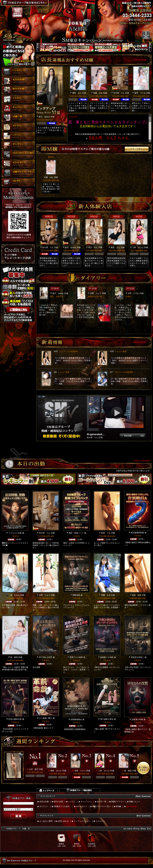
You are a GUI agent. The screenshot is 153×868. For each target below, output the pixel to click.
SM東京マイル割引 (62, 806)
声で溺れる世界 (46, 657)
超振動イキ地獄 (107, 657)
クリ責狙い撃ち (46, 718)
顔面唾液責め (76, 719)
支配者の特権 (137, 719)
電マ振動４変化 (107, 719)
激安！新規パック (76, 533)
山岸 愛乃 (34, 769)
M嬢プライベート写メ (101, 806)
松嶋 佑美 (136, 595)
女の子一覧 (102, 802)
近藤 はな (49, 177)
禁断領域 (76, 595)
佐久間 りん (119, 93)
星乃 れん (93, 247)
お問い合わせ (63, 821)
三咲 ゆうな (138, 247)
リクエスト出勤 (15, 533)
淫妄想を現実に (137, 657)
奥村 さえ (115, 247)
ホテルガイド (82, 806)
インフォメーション (82, 821)
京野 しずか (133, 293)
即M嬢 (118, 806)
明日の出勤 (58, 802)
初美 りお (106, 533)
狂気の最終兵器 (15, 719)
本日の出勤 (44, 802)
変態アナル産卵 (76, 657)
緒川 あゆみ (44, 117)
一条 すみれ (14, 595)
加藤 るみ (98, 93)
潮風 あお (77, 93)
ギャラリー (44, 806)
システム (72, 802)
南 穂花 (14, 657)
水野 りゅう (96, 293)
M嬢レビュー (135, 802)
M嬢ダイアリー (118, 802)
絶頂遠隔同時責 (137, 533)
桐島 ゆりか (56, 771)
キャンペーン (86, 802)
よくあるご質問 (46, 821)
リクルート (100, 821)
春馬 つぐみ (140, 93)
